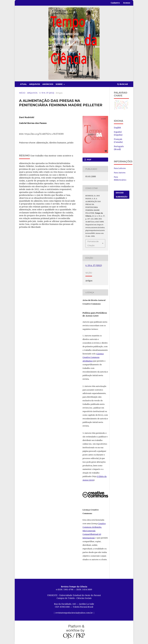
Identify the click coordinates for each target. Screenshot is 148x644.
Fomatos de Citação (93, 243)
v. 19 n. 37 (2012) (47, 93)
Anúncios (48, 84)
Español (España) (118, 133)
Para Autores (120, 173)
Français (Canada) (118, 141)
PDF (89, 160)
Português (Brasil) (119, 148)
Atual (23, 84)
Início (22, 93)
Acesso (127, 3)
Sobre (59, 84)
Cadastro (115, 3)
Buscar (123, 84)
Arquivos (35, 84)
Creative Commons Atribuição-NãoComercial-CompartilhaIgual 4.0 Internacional (94, 531)
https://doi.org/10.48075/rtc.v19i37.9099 (44, 134)
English (117, 128)
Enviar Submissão (122, 195)
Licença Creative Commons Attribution (93, 357)
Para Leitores (120, 168)
